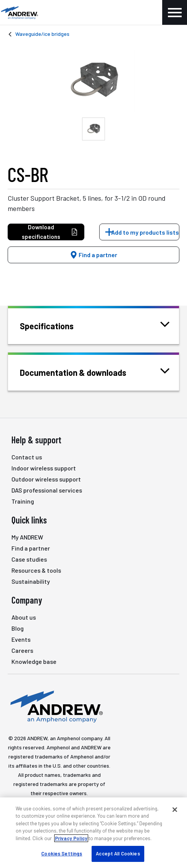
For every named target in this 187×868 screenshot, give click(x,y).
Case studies (29, 559)
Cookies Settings (62, 854)
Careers (22, 650)
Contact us (27, 457)
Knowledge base (34, 661)
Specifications (56, 325)
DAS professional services (47, 490)
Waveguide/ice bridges (42, 34)
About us (24, 617)
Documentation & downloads (83, 372)
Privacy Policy (71, 838)
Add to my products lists (145, 232)
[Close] (175, 810)
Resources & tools (36, 570)
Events (21, 639)
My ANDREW (27, 537)
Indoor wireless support (44, 468)
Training (23, 501)
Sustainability (31, 581)
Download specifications (50, 232)
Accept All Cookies (118, 854)
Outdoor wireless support (46, 479)
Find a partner (93, 255)
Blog (18, 628)
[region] (93, 833)
